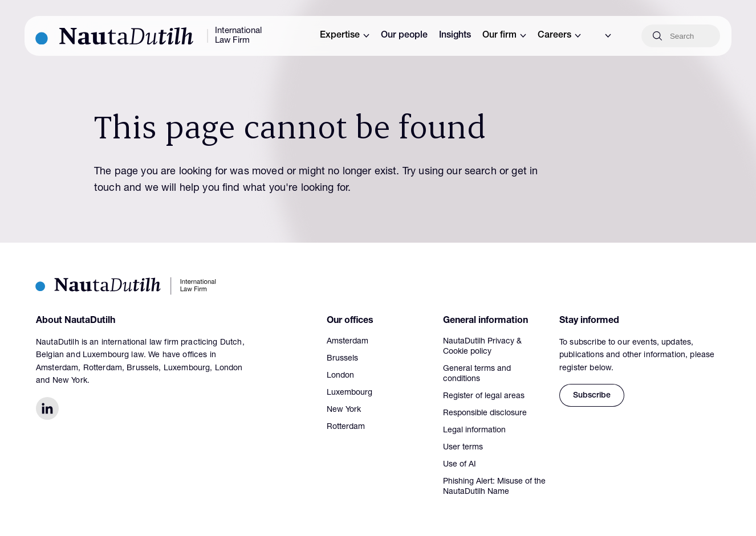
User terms (463, 448)
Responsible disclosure (485, 414)
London (340, 376)
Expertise (345, 36)
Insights (455, 36)
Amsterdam (347, 342)
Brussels (342, 359)
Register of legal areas (484, 396)
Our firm (504, 36)
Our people (404, 36)
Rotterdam (346, 427)
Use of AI (460, 465)
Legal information (474, 431)
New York (344, 410)
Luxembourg (349, 393)
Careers (559, 36)
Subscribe (592, 396)
